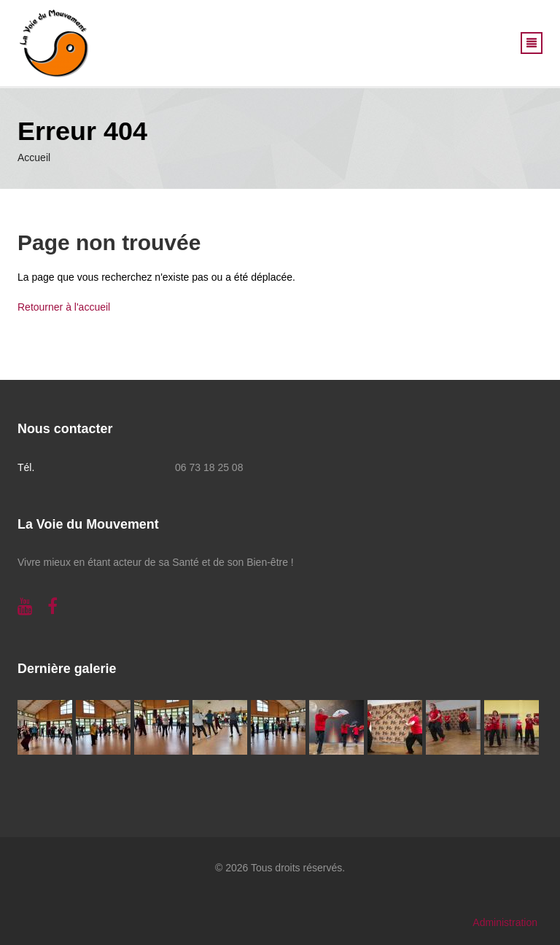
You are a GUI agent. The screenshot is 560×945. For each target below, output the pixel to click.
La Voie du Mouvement (88, 524)
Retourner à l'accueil (64, 307)
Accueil (34, 157)
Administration (505, 922)
